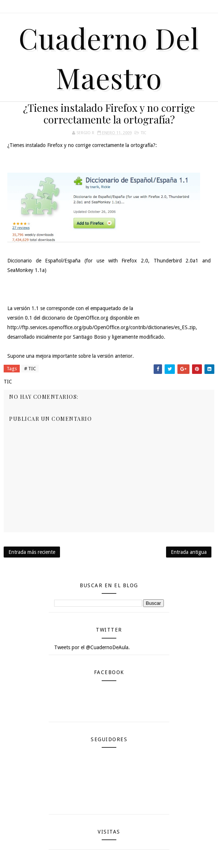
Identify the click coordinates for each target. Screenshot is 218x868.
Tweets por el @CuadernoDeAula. (92, 647)
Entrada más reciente (32, 552)
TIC (144, 133)
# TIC (30, 369)
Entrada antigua (189, 552)
